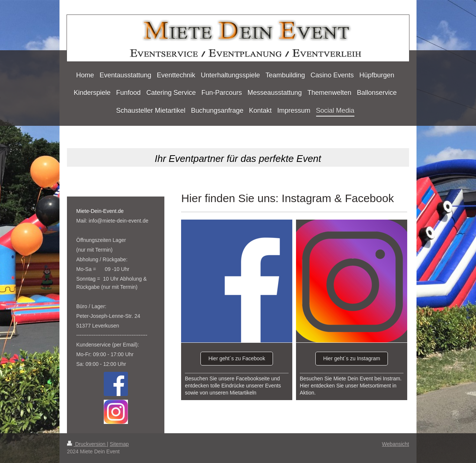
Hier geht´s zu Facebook (237, 358)
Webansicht (395, 444)
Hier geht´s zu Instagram (352, 358)
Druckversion (87, 444)
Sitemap (119, 444)
